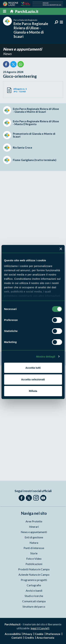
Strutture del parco (34, 606)
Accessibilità (13, 634)
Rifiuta (33, 391)
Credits (29, 638)
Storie (34, 553)
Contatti (17, 638)
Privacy (28, 634)
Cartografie (34, 585)
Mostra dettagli (46, 357)
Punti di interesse (34, 548)
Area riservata (45, 638)
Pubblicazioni (34, 564)
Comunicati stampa (34, 601)
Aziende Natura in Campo (34, 575)
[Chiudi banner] (61, 249)
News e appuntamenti (22, 49)
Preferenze (53, 634)
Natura (34, 543)
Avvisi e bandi (34, 590)
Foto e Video (34, 559)
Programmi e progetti (34, 580)
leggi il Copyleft (40, 628)
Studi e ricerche (34, 596)
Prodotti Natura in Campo (34, 569)
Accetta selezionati (33, 379)
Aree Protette (34, 521)
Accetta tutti (33, 368)
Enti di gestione (34, 537)
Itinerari (34, 527)
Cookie (39, 634)
